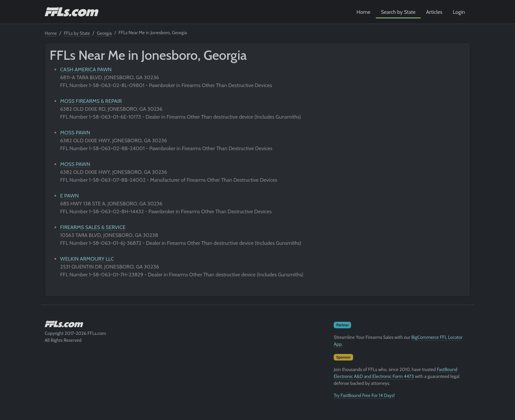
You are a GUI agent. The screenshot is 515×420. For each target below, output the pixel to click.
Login (459, 12)
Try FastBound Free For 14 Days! (364, 395)
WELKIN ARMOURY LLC (87, 259)
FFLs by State (77, 33)
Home (364, 12)
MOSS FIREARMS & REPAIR (91, 101)
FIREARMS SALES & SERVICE (93, 227)
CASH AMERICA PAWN (86, 70)
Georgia (104, 33)
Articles (434, 12)
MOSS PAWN (75, 133)
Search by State (398, 12)
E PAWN (69, 196)
